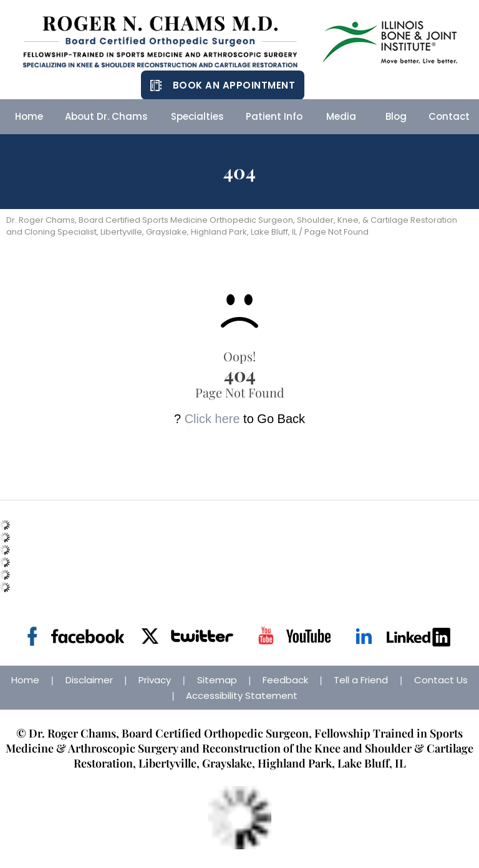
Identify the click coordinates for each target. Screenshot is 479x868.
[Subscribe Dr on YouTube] (294, 636)
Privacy (155, 680)
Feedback (285, 680)
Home (25, 680)
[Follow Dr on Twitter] (185, 636)
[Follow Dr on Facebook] (76, 636)
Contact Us (441, 680)
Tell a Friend (361, 680)
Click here (212, 419)
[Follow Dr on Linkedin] (403, 636)
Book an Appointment (234, 85)
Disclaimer (89, 680)
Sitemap (217, 680)
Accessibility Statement (242, 695)
